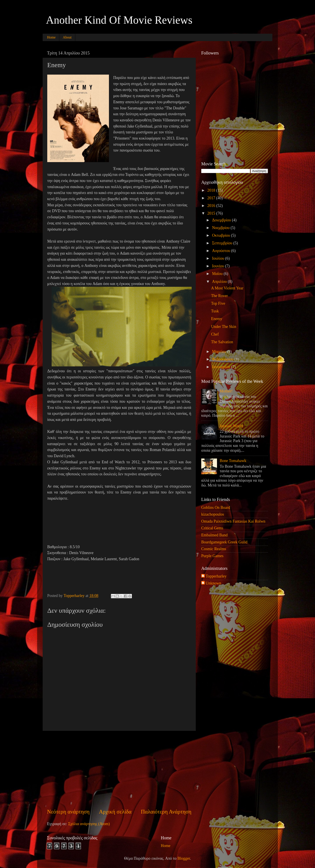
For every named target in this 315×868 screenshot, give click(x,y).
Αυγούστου (221, 251)
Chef (215, 334)
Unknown (213, 583)
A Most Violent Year (227, 288)
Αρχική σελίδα (115, 812)
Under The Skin (224, 327)
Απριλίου (220, 282)
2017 (212, 198)
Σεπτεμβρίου (223, 243)
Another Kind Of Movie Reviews (119, 20)
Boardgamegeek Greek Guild (224, 542)
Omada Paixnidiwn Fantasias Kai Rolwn (233, 521)
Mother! (226, 391)
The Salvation (222, 342)
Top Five (218, 303)
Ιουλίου (219, 258)
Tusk (215, 311)
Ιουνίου (218, 266)
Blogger (184, 858)
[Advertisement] (119, 769)
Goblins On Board (216, 507)
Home (51, 37)
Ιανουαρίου (221, 367)
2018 (212, 190)
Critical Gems (212, 528)
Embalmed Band (214, 535)
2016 (212, 206)
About (67, 37)
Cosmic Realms (214, 549)
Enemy (217, 319)
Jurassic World (231, 426)
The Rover (219, 296)
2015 (212, 213)
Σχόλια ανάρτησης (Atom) (89, 824)
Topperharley (216, 576)
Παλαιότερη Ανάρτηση (166, 812)
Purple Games (212, 556)
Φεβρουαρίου (223, 359)
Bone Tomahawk (233, 461)
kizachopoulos (213, 514)
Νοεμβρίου (221, 228)
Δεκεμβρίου (222, 220)
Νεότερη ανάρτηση (68, 812)
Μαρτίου (220, 352)
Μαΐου (218, 274)
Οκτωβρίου (221, 235)
